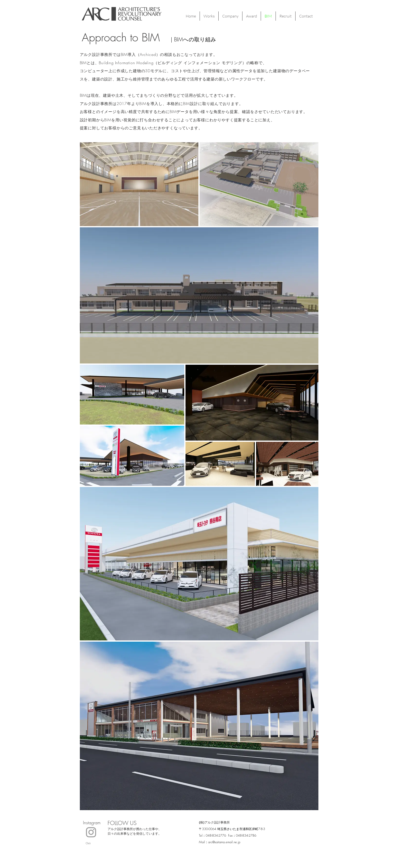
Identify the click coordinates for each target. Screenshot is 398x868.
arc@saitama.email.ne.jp (224, 842)
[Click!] (91, 832)
